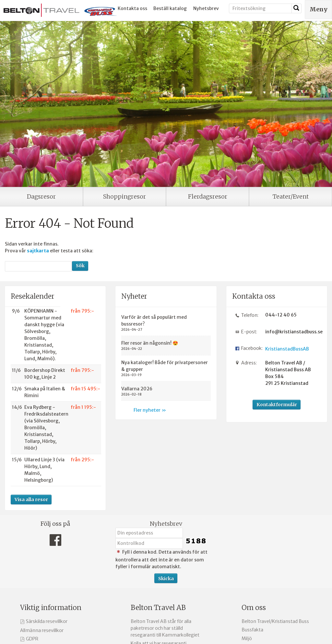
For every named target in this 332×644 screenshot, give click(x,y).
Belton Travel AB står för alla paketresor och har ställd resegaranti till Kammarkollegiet (165, 628)
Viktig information (51, 608)
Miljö (247, 638)
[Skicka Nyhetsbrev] (166, 578)
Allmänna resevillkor (42, 630)
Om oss (254, 608)
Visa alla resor (31, 500)
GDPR (32, 639)
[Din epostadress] (149, 533)
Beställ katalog (170, 8)
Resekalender (33, 296)
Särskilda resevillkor (47, 621)
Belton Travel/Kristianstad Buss (275, 621)
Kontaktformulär (277, 405)
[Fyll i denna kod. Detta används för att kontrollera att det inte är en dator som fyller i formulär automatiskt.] (149, 543)
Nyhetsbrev (206, 8)
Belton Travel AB (158, 608)
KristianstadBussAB (287, 349)
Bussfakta (252, 630)
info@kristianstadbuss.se (292, 332)
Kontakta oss (132, 8)
